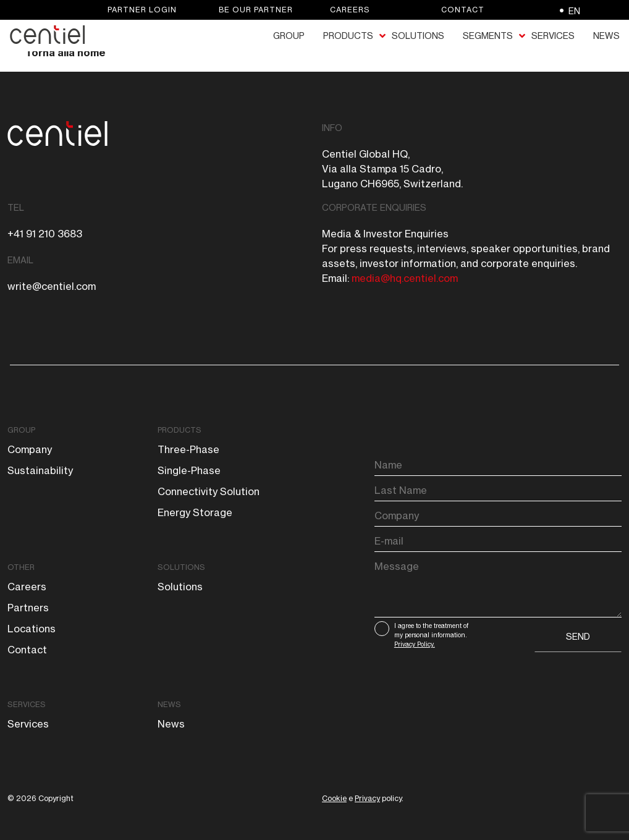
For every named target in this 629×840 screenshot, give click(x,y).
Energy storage (195, 512)
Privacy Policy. (415, 644)
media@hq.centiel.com (405, 278)
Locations (32, 629)
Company (30, 449)
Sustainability (40, 470)
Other (21, 567)
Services (27, 704)
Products (179, 430)
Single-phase (189, 470)
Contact (463, 10)
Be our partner (256, 10)
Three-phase (188, 449)
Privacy (367, 798)
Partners (28, 608)
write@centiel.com (52, 286)
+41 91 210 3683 (45, 234)
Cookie (334, 798)
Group (21, 430)
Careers (350, 10)
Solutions (181, 567)
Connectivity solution (209, 491)
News (169, 704)
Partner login (142, 10)
